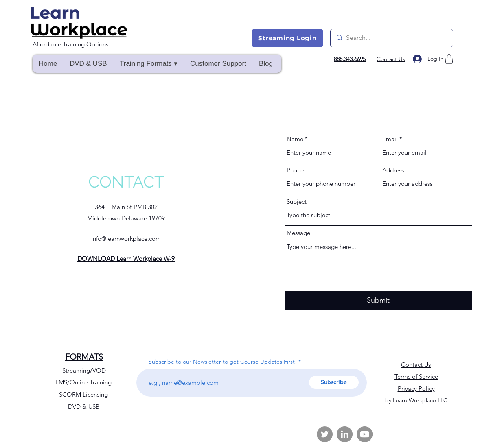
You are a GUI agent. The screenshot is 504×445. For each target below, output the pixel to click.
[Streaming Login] (287, 38)
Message (298, 233)
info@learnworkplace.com (126, 239)
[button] (148, 64)
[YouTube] (365, 434)
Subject (297, 202)
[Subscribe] (334, 382)
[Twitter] (325, 434)
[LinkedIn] (345, 434)
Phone (295, 170)
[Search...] (391, 38)
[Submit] (378, 300)
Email (390, 139)
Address (393, 170)
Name (295, 139)
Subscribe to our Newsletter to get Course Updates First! (223, 362)
